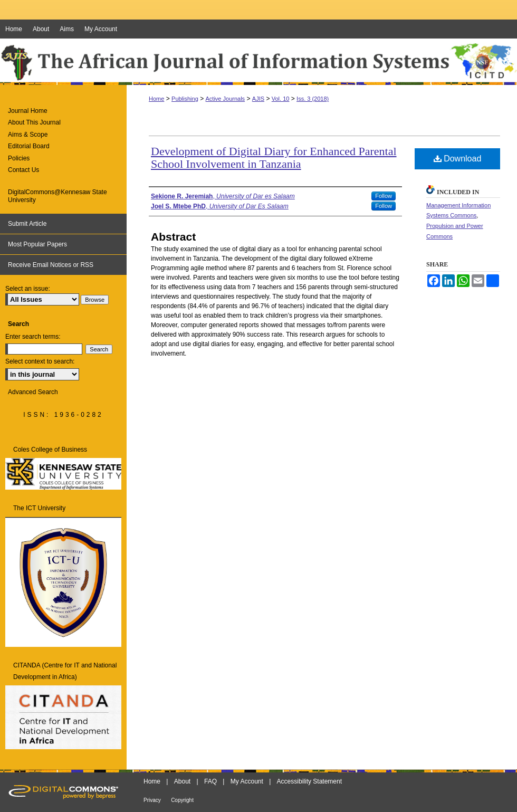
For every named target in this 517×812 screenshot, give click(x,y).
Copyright (182, 800)
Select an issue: (28, 289)
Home (156, 99)
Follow (384, 196)
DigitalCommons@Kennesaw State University (58, 196)
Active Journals (226, 99)
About (182, 781)
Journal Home (28, 111)
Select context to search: (40, 361)
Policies (19, 158)
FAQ (210, 781)
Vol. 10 (281, 99)
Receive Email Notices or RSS (51, 265)
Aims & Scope (28, 135)
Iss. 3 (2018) (313, 99)
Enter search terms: (33, 337)
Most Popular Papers (37, 244)
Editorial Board (29, 146)
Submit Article (27, 224)
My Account (247, 781)
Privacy (152, 800)
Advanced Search (33, 392)
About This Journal (34, 122)
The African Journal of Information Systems (258, 62)
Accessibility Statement (309, 781)
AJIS (258, 99)
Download (458, 159)
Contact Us (23, 170)
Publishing (185, 99)
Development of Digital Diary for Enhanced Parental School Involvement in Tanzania (274, 157)
